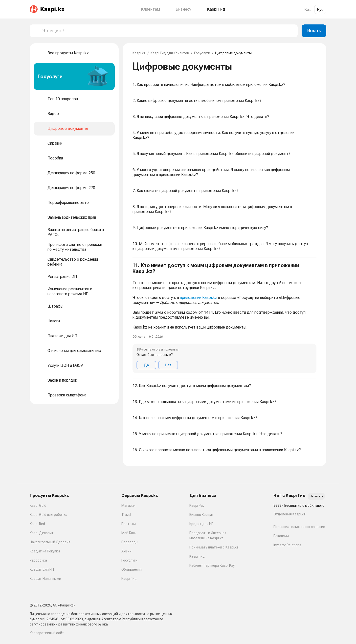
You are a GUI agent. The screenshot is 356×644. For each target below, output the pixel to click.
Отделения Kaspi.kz (289, 514)
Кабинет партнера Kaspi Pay (212, 566)
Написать (316, 496)
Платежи (129, 524)
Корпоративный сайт (47, 633)
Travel (126, 515)
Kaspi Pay (197, 506)
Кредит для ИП (42, 569)
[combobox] (168, 31)
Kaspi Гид (129, 579)
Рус (320, 9)
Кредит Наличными (45, 579)
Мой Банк (129, 533)
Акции (126, 551)
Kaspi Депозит (42, 533)
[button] (224, 318)
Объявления (132, 569)
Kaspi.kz (139, 53)
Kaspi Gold (38, 506)
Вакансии (281, 536)
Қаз (308, 9)
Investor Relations (287, 545)
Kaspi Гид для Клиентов (170, 53)
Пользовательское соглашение (299, 527)
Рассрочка (38, 560)
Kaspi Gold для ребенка (48, 515)
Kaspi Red (37, 524)
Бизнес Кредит (202, 515)
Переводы (130, 542)
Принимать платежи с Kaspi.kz (214, 547)
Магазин (128, 506)
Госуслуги (202, 53)
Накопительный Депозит (50, 542)
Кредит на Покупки (45, 551)
